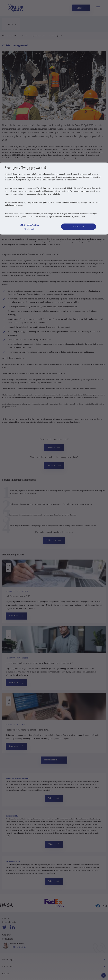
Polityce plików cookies (77, 299)
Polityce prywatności (53, 299)
